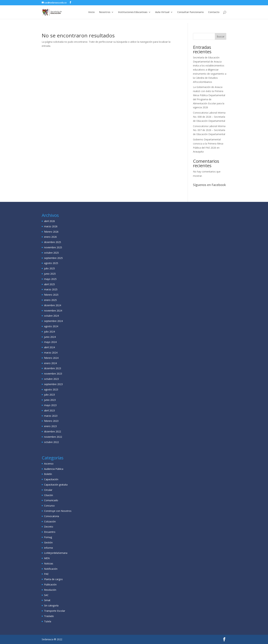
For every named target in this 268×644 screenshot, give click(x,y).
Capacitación (51, 479)
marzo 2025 (51, 289)
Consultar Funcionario (190, 12)
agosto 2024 (51, 326)
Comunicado (51, 500)
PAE (46, 574)
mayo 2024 (50, 342)
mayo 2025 (50, 279)
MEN (47, 558)
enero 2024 (50, 363)
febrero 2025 (51, 295)
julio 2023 (49, 395)
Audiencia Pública (54, 469)
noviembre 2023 (53, 374)
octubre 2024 (51, 316)
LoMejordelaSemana (56, 553)
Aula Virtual (162, 12)
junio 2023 (50, 400)
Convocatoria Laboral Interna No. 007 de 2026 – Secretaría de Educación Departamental (209, 130)
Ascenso (49, 464)
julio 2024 (49, 332)
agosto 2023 (51, 389)
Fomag (48, 537)
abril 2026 (49, 221)
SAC (46, 595)
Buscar (221, 36)
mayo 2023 (50, 405)
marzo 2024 (51, 353)
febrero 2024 (51, 358)
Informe (49, 548)
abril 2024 (49, 347)
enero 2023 (50, 426)
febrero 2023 (51, 421)
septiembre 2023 (53, 384)
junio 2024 (50, 337)
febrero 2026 (51, 232)
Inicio (92, 12)
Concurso (49, 506)
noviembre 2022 (53, 437)
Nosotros (105, 12)
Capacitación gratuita (56, 485)
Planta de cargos (53, 579)
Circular (48, 490)
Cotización (50, 521)
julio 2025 (49, 268)
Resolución (50, 590)
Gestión (48, 542)
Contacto (214, 12)
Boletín (48, 474)
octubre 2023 (51, 379)
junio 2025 (50, 274)
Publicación (50, 584)
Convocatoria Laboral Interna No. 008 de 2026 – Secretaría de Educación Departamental (209, 117)
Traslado (49, 616)
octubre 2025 (51, 253)
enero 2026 (50, 237)
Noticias (49, 563)
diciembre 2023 (53, 368)
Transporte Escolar (55, 611)
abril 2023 (49, 410)
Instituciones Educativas (133, 12)
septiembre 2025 (53, 258)
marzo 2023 (51, 416)
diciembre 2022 (53, 431)
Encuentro (50, 532)
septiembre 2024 (53, 321)
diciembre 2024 (53, 305)
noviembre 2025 (53, 247)
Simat (47, 600)
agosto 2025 (51, 263)
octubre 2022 (51, 442)
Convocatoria (52, 516)
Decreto (49, 527)
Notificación (51, 569)
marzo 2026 (51, 226)
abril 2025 (49, 284)
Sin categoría (51, 605)
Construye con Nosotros (58, 511)
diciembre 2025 (53, 242)
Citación (49, 495)
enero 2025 (50, 300)
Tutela (48, 621)
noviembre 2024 (53, 311)
